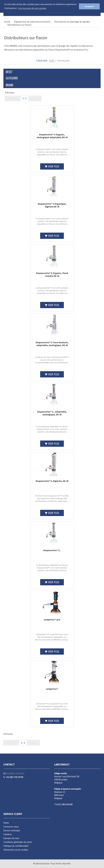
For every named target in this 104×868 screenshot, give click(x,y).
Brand (52, 85)
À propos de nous (11, 838)
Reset (9, 72)
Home (7, 22)
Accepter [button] (89, 6)
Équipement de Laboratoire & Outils (32, 22)
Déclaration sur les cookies (16, 850)
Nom (52, 61)
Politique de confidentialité (16, 846)
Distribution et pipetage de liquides (72, 22)
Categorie (52, 78)
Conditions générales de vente (18, 842)
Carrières (8, 834)
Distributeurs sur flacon (19, 25)
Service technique (12, 830)
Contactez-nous (11, 827)
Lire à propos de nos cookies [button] (32, 8)
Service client (13, 814)
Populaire (63, 61)
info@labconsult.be (14, 773)
